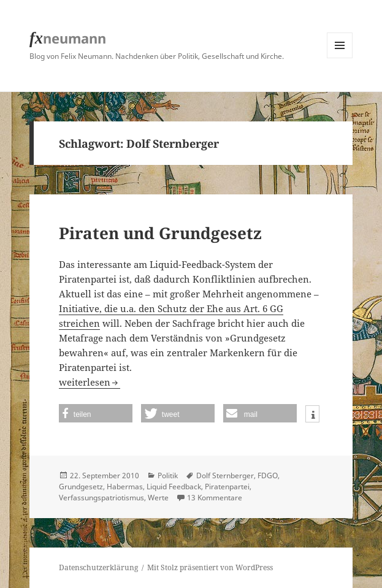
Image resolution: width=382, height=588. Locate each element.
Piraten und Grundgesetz (160, 233)
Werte (158, 498)
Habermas (125, 487)
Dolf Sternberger (225, 475)
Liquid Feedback (174, 487)
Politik (168, 475)
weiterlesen (90, 382)
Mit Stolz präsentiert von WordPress (210, 567)
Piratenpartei (227, 487)
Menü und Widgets (340, 58)
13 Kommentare (215, 498)
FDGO (268, 475)
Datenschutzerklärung (98, 567)
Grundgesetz (81, 487)
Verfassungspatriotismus (101, 498)
